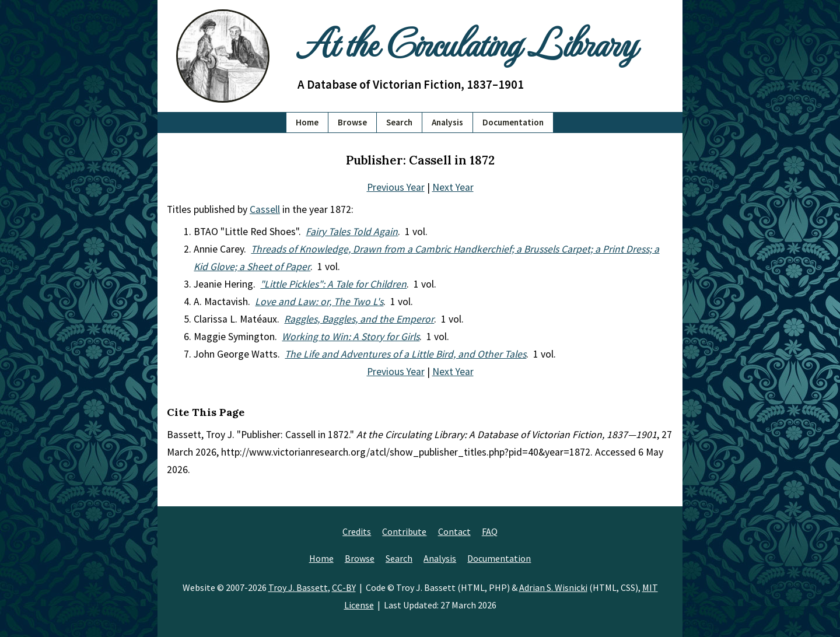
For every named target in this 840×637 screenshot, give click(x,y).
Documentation (513, 122)
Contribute (404, 531)
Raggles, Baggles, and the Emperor (359, 319)
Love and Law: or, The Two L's (319, 302)
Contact (454, 531)
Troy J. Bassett (298, 587)
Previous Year (396, 187)
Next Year (453, 187)
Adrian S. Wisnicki (553, 587)
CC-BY (344, 587)
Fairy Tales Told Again (352, 232)
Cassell (265, 209)
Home (307, 122)
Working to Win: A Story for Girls (351, 337)
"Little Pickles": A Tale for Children (333, 284)
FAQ (490, 531)
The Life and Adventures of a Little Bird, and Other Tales (405, 354)
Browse (352, 122)
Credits (357, 531)
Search (399, 122)
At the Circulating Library (467, 42)
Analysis (447, 122)
